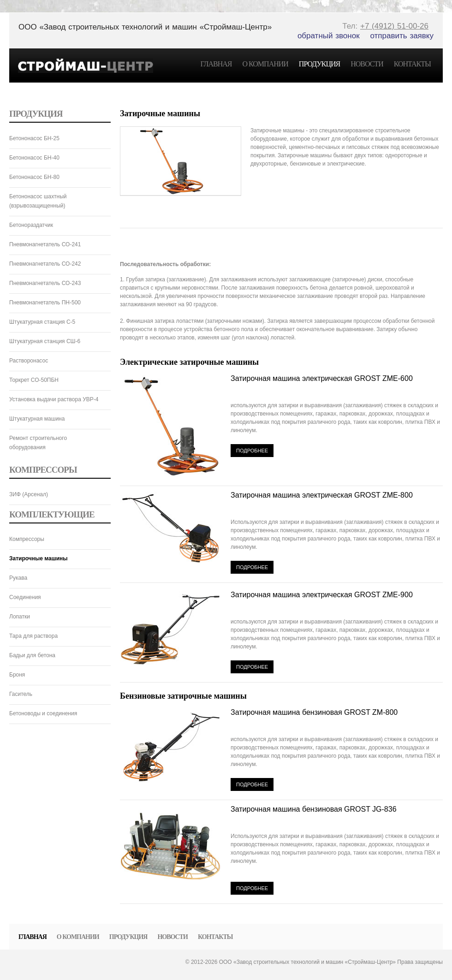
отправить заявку (402, 36)
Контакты (412, 64)
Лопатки (20, 617)
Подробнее (252, 451)
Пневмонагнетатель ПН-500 (45, 303)
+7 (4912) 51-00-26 (394, 26)
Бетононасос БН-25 (34, 138)
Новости (367, 64)
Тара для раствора (33, 636)
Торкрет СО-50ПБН (34, 380)
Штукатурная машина (37, 419)
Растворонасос (29, 361)
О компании (265, 64)
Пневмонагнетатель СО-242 (45, 264)
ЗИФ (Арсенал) (29, 494)
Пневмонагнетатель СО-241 (45, 244)
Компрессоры (27, 539)
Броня (17, 675)
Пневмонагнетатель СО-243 (45, 283)
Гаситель (21, 694)
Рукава (18, 578)
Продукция (319, 64)
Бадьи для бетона (32, 655)
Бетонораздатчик (31, 225)
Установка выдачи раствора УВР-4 (54, 399)
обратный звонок (329, 36)
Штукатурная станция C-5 (42, 322)
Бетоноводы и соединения (43, 713)
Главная (216, 64)
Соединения (25, 597)
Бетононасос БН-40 (34, 158)
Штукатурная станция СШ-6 (45, 341)
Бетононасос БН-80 (34, 177)
